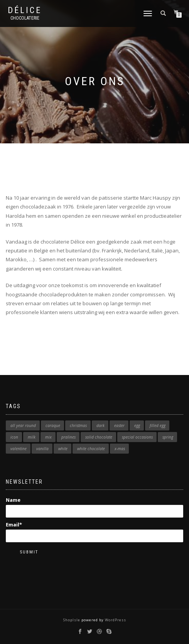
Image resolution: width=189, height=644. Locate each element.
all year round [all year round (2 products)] (23, 425)
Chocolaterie (25, 18)
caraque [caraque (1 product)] (53, 425)
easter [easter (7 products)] (119, 425)
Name (94, 507)
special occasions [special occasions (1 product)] (137, 437)
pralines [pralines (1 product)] (68, 437)
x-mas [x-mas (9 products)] (120, 449)
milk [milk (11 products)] (32, 437)
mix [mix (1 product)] (48, 437)
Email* (94, 531)
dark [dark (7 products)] (100, 425)
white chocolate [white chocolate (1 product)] (91, 449)
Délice (25, 10)
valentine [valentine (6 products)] (19, 449)
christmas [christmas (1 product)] (78, 425)
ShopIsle (72, 620)
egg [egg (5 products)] (137, 425)
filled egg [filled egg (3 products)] (158, 425)
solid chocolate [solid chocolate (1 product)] (99, 437)
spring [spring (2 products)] (168, 437)
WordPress (115, 620)
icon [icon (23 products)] (14, 437)
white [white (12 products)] (63, 449)
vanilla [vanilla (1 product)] (42, 449)
